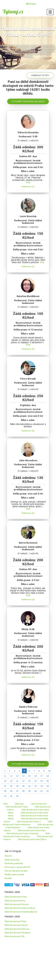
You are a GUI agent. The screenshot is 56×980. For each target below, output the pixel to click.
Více (28, 182)
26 (48, 781)
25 (42, 781)
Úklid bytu (19, 804)
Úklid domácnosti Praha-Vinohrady (22, 833)
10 (49, 771)
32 (36, 786)
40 (36, 791)
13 (17, 776)
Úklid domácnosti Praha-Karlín (32, 830)
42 (48, 791)
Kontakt (8, 878)
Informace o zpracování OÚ (17, 867)
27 (5, 786)
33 (42, 786)
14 (23, 776)
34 (48, 786)
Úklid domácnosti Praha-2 (29, 822)
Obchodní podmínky (14, 863)
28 (11, 786)
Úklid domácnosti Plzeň (15, 921)
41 (42, 791)
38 (23, 791)
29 (17, 786)
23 (29, 781)
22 (23, 781)
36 (11, 791)
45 (17, 796)
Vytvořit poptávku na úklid (28, 101)
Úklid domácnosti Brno (15, 901)
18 (48, 776)
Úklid (5, 804)
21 (17, 781)
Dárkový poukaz (12, 860)
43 (5, 796)
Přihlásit (31, 4)
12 (11, 776)
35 (5, 791)
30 (23, 786)
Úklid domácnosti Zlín (14, 936)
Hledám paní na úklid (14, 875)
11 (5, 776)
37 (17, 791)
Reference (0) (28, 267)
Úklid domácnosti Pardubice (18, 933)
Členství (8, 856)
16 (36, 776)
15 (29, 776)
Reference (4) (28, 187)
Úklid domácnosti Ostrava (17, 904)
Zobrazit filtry (40, 75)
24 (36, 781)
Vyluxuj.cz (13, 11)
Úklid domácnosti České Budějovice (21, 912)
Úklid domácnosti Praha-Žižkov (32, 839)
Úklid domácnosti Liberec (16, 925)
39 (29, 791)
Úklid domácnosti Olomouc (17, 929)
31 (29, 786)
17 (42, 776)
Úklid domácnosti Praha (17, 807)
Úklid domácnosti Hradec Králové (20, 908)
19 (5, 781)
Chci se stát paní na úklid (16, 871)
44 (11, 796)
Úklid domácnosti (39, 804)
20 (11, 781)
